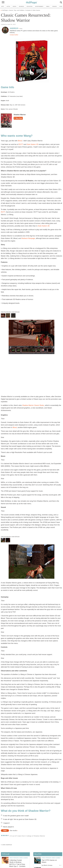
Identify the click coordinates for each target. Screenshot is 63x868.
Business (22, 6)
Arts (3, 6)
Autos (8, 6)
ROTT (21, 144)
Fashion (54, 6)
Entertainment (39, 6)
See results (13, 830)
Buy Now (18, 118)
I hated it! (6, 823)
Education (30, 6)
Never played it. (9, 827)
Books (15, 6)
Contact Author (14, 35)
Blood (20, 141)
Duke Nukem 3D (32, 144)
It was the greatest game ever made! (16, 816)
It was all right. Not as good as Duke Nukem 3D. (20, 819)
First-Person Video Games (51, 858)
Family (48, 6)
